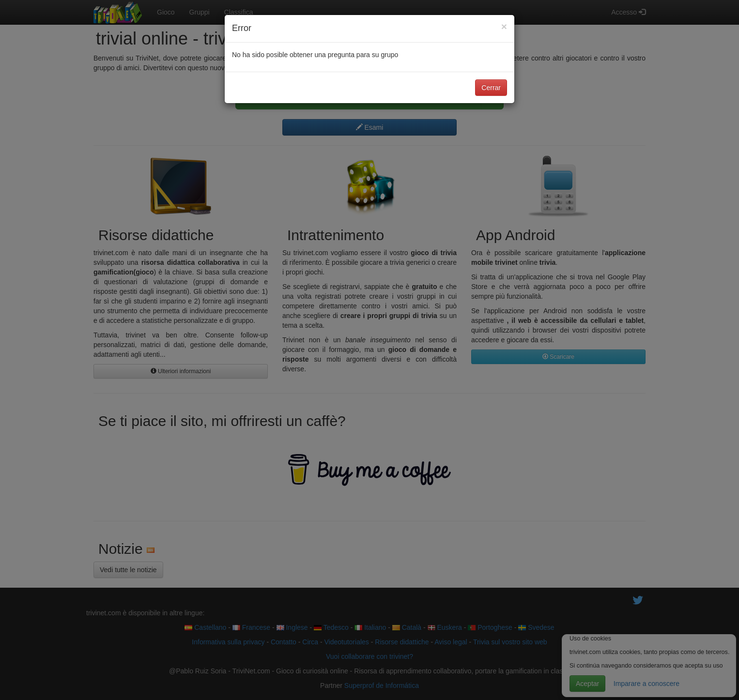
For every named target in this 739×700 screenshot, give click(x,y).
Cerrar (491, 88)
